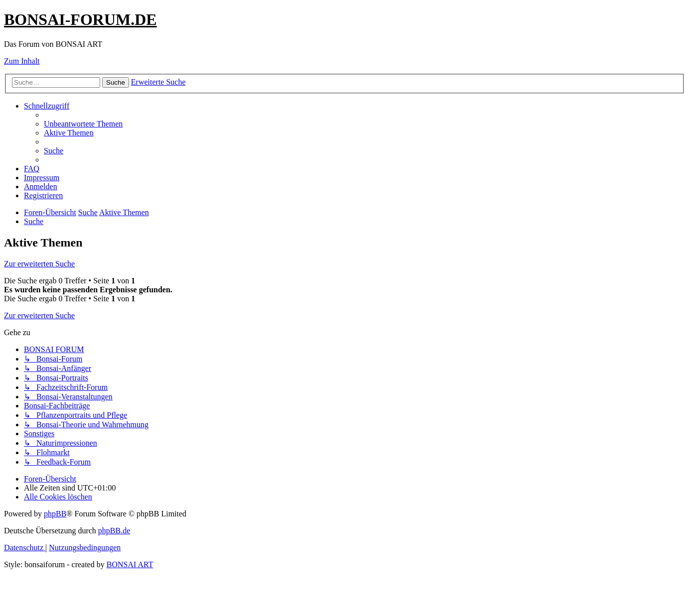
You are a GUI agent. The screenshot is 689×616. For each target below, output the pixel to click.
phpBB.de (114, 531)
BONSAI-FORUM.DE (80, 19)
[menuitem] (83, 124)
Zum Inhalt (22, 61)
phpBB (55, 514)
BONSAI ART (130, 564)
